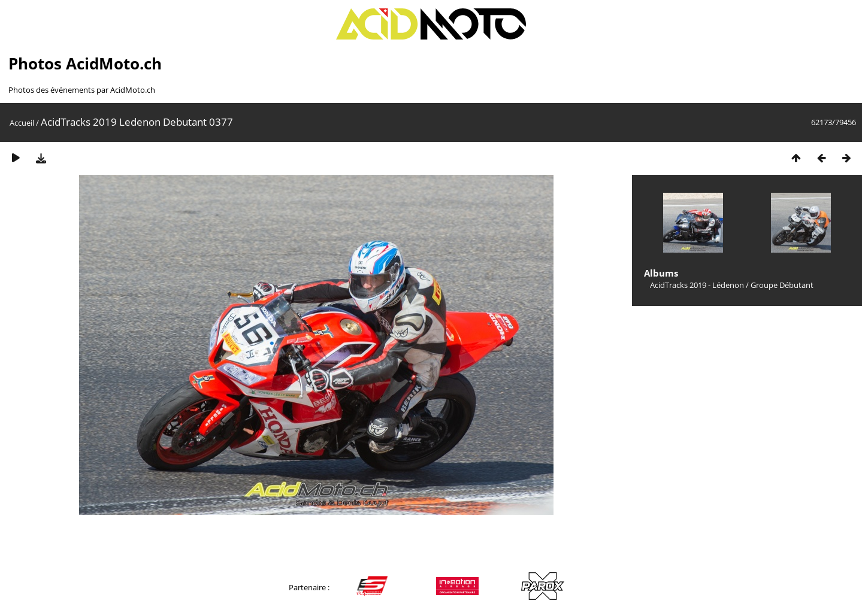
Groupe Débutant (782, 285)
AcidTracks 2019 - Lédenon (697, 285)
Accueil (22, 123)
